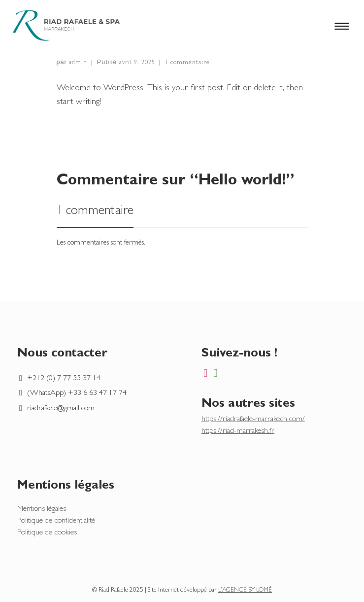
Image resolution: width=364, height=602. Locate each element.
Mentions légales (42, 509)
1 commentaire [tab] (95, 212)
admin (78, 63)
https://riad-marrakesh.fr (238, 431)
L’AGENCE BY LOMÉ (245, 590)
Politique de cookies (47, 533)
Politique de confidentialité (56, 521)
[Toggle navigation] (349, 26)
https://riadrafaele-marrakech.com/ (253, 420)
